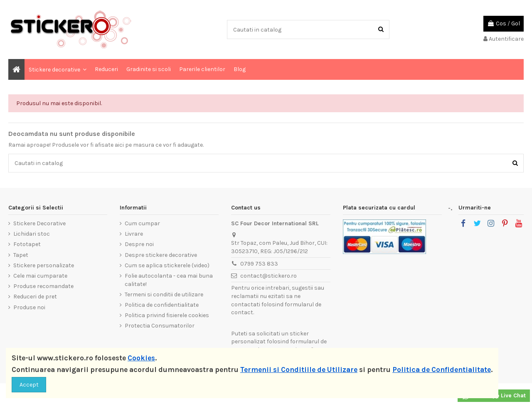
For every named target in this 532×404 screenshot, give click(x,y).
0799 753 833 (259, 264)
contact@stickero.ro (268, 276)
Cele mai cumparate (40, 276)
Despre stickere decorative (161, 255)
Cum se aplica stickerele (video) (167, 265)
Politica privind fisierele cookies (167, 315)
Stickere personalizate (44, 265)
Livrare (134, 234)
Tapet (21, 255)
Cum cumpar (142, 223)
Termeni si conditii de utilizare (164, 294)
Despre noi (139, 244)
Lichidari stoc (32, 234)
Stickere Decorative (39, 223)
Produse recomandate (43, 286)
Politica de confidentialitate (162, 305)
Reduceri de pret (35, 297)
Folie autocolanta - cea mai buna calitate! (169, 280)
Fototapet (27, 244)
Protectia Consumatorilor (160, 326)
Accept (29, 385)
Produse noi (29, 307)
